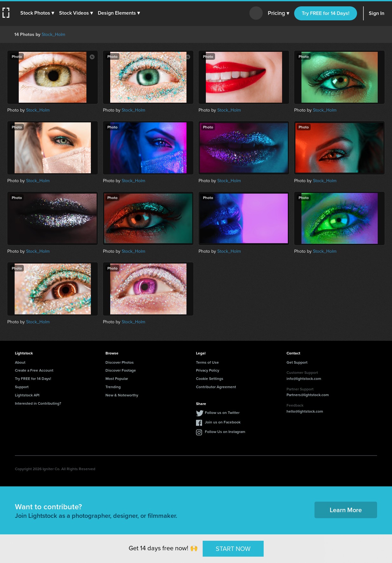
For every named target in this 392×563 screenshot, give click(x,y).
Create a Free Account (34, 370)
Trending (113, 387)
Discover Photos (120, 362)
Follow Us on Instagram (225, 432)
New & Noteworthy (122, 395)
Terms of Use (207, 362)
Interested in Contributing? (38, 403)
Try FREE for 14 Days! (326, 13)
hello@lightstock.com (305, 411)
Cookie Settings (210, 378)
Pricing (278, 13)
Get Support (297, 362)
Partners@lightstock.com (308, 395)
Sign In (377, 13)
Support (22, 387)
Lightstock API (27, 395)
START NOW (233, 548)
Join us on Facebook (223, 422)
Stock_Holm (53, 34)
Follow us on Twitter (222, 412)
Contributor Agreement (216, 387)
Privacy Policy (208, 370)
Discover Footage (121, 370)
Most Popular (117, 378)
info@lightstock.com (304, 378)
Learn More (346, 510)
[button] (37, 13)
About (20, 362)
